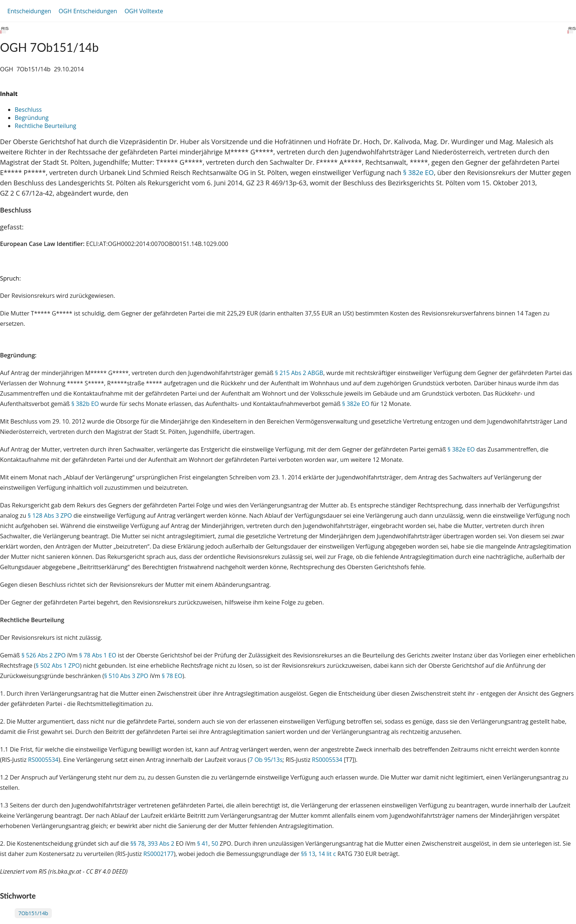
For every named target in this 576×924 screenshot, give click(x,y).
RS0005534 (43, 760)
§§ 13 (308, 854)
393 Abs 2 (161, 843)
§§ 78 (138, 843)
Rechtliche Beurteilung (45, 126)
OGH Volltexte (144, 11)
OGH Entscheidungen (88, 11)
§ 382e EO (418, 172)
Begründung (32, 118)
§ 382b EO (85, 404)
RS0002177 (159, 854)
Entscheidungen (29, 11)
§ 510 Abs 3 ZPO (126, 676)
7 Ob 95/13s (266, 760)
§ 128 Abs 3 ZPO (50, 515)
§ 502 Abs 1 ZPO (58, 666)
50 (215, 843)
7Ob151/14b (33, 913)
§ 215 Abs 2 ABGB (299, 373)
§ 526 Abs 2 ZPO (43, 655)
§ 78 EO (172, 676)
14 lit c (327, 854)
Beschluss (28, 110)
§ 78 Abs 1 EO (98, 655)
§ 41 (203, 843)
